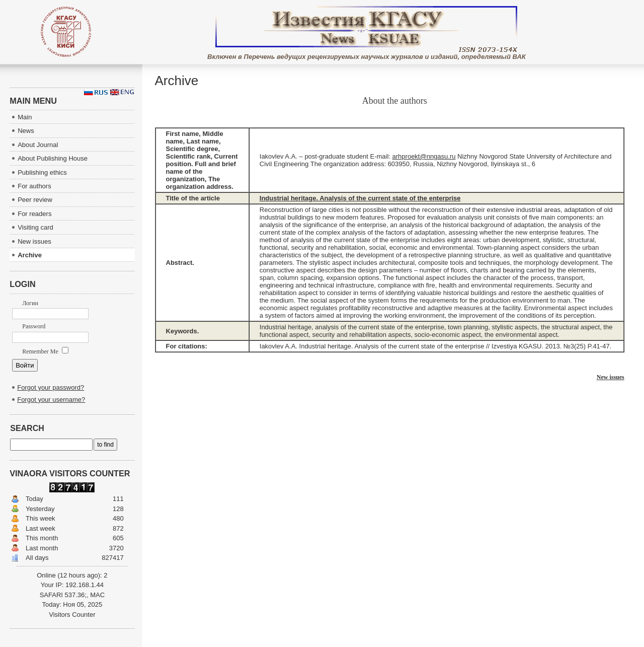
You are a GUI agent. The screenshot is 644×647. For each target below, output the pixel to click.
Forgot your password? (51, 387)
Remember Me (45, 351)
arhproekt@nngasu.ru (424, 156)
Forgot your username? (51, 400)
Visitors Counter (72, 615)
